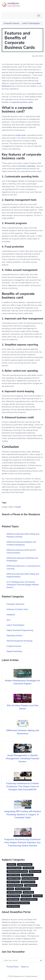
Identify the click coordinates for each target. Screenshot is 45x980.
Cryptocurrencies (14, 646)
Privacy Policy (13, 967)
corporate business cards (22, 102)
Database (11, 615)
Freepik (18, 507)
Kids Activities (28, 868)
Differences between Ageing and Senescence (23, 732)
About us (25, 967)
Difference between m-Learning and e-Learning (24, 567)
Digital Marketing (14, 651)
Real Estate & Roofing (15, 885)
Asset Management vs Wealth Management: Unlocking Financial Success (23, 758)
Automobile (38, 896)
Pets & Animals (35, 871)
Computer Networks (15, 604)
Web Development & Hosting (19, 641)
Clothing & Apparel (14, 868)
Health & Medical (13, 875)
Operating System (15, 636)
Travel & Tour (26, 896)
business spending (27, 166)
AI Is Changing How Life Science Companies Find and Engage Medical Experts (23, 585)
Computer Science (11, 23)
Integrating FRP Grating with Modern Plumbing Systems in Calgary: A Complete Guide (23, 814)
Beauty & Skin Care (28, 882)
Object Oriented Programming (20, 630)
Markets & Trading (14, 878)
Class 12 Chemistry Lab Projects (18, 903)
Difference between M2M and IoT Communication (21, 551)
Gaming (10, 889)
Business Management (30, 878)
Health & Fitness (13, 882)
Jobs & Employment (14, 892)
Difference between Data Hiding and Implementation (23, 575)
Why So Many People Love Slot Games (22, 707)
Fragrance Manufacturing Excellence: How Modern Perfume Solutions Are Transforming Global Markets (22, 842)
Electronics (11, 864)
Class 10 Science (13, 906)
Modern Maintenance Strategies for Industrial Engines (22, 682)
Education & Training (23, 889)
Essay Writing (28, 892)
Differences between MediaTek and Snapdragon (22, 559)
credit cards (21, 135)
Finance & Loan (27, 875)
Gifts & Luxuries (13, 899)
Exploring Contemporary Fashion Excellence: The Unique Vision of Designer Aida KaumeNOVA (23, 786)
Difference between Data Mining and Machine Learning (23, 535)
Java (8, 620)
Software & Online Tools (17, 609)
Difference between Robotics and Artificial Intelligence (21, 543)
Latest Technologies (31, 23)
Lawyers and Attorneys (29, 899)
